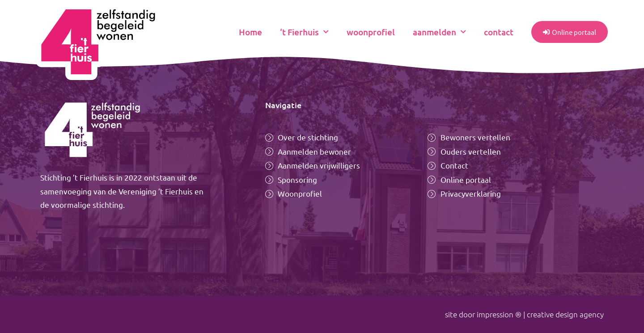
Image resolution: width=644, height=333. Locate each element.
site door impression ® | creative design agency (524, 314)
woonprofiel (371, 32)
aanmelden (439, 32)
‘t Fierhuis (304, 32)
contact (499, 32)
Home (250, 32)
